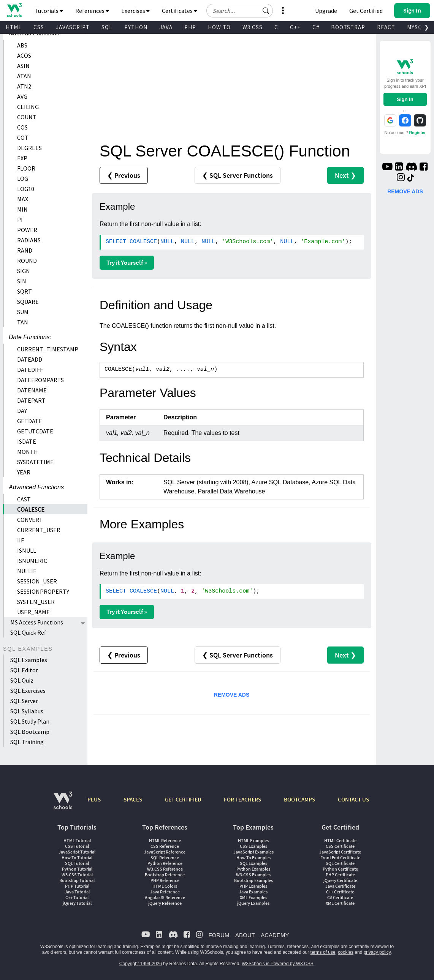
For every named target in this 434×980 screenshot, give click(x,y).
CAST (24, 499)
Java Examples (253, 892)
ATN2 (24, 86)
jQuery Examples (253, 903)
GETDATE (30, 421)
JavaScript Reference (165, 852)
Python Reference (165, 863)
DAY (22, 411)
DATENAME (32, 390)
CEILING (28, 107)
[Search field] (240, 11)
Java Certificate (340, 886)
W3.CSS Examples (253, 875)
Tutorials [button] (49, 11)
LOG (23, 179)
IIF (21, 540)
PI (20, 220)
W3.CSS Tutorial (77, 875)
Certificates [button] (180, 11)
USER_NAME (33, 612)
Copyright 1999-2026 (141, 964)
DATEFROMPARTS (40, 380)
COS (22, 127)
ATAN (24, 76)
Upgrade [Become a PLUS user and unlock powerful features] (326, 11)
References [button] (92, 11)
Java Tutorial (77, 892)
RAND (25, 250)
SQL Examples (29, 660)
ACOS (24, 55)
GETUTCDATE (35, 431)
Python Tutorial (77, 869)
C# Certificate (340, 897)
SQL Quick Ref (28, 632)
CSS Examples (253, 846)
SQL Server (24, 701)
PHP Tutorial (77, 886)
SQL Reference (165, 857)
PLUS (94, 799)
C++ (295, 27)
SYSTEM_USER (36, 602)
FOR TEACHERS (242, 799)
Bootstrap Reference (165, 875)
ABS (22, 45)
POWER (27, 230)
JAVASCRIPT (73, 27)
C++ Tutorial (77, 897)
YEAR (24, 472)
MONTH (28, 452)
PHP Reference (165, 880)
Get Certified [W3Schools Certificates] (366, 11)
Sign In (405, 99)
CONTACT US (353, 799)
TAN (23, 322)
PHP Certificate (340, 875)
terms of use (323, 952)
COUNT (27, 117)
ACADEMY (275, 935)
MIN (22, 209)
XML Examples (253, 897)
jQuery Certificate (340, 880)
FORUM (219, 935)
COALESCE (31, 509)
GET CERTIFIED (183, 799)
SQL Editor (24, 670)
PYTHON (136, 27)
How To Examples (253, 857)
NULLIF (27, 571)
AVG (22, 96)
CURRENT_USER (39, 530)
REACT (386, 27)
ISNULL (27, 550)
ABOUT (245, 935)
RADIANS (29, 240)
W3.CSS (253, 27)
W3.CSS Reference (165, 869)
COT (23, 138)
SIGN (24, 271)
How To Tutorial (77, 857)
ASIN (23, 66)
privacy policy (377, 952)
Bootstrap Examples (253, 880)
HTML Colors (165, 886)
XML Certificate (340, 903)
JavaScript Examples (253, 852)
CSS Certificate (340, 846)
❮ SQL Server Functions (238, 175)
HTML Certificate (340, 840)
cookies (346, 952)
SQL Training (27, 742)
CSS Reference (165, 846)
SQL (107, 27)
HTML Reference (165, 840)
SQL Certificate (340, 863)
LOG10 (26, 189)
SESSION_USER (37, 581)
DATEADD (30, 359)
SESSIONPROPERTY (43, 591)
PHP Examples (253, 886)
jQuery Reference (165, 903)
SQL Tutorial (77, 863)
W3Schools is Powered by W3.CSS (278, 964)
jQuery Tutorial (77, 903)
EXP (22, 158)
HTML (14, 27)
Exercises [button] (135, 11)
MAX (23, 199)
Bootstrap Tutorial (77, 880)
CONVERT (30, 520)
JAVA (166, 27)
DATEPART (31, 400)
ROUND (27, 261)
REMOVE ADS (232, 695)
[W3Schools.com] (63, 804)
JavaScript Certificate (340, 852)
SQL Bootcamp (30, 732)
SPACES (133, 799)
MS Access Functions (37, 622)
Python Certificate (340, 869)
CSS (39, 27)
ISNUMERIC (32, 561)
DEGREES (29, 148)
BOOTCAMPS (299, 799)
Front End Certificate (340, 857)
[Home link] (14, 10)
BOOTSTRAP (348, 27)
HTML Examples (253, 840)
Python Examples (253, 869)
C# (316, 27)
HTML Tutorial (77, 840)
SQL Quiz (22, 680)
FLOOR (26, 168)
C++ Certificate (340, 892)
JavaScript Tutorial (77, 852)
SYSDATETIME (35, 462)
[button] (266, 11)
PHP (190, 27)
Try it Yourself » (127, 262)
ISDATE (27, 441)
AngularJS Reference (165, 897)
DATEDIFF (30, 370)
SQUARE (28, 302)
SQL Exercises (28, 691)
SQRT (25, 291)
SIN (22, 281)
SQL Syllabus (27, 711)
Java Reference (165, 892)
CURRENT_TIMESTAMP (48, 349)
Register (417, 133)
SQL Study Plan (30, 721)
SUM (23, 312)
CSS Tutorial (77, 846)
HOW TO (219, 27)
